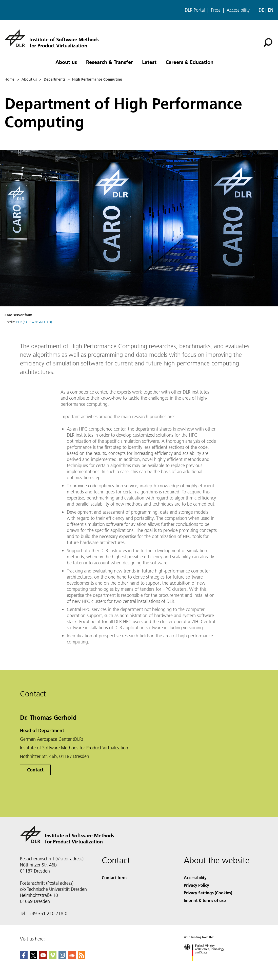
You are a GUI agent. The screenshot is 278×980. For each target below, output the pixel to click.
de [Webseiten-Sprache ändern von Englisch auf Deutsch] (261, 10)
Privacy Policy (196, 885)
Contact (35, 770)
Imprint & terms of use (205, 900)
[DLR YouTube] (43, 957)
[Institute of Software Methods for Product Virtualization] (52, 38)
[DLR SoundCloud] (72, 957)
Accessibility (238, 10)
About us (66, 62)
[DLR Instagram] (62, 957)
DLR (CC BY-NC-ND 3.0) (34, 322)
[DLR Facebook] (24, 957)
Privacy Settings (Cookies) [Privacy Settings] (208, 893)
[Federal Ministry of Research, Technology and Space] (208, 966)
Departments (54, 79)
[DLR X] (33, 957)
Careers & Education (190, 62)
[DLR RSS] (82, 957)
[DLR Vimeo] (53, 957)
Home (9, 79)
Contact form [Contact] (114, 877)
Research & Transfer (110, 62)
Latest (149, 62)
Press (216, 10)
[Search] (268, 43)
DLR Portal (195, 10)
